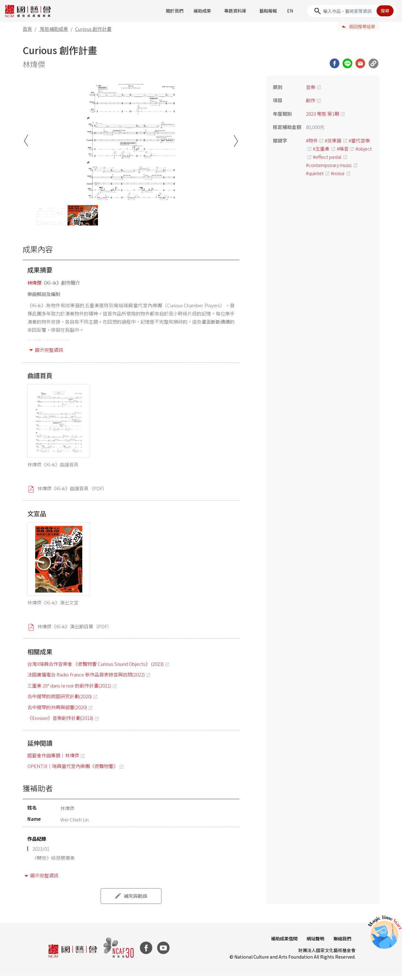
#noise (338, 173)
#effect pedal (327, 157)
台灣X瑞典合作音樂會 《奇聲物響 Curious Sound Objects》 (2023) (95, 668)
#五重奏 (321, 149)
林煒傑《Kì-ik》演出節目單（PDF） (75, 630)
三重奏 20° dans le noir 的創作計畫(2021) (69, 690)
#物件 (312, 140)
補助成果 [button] (202, 11)
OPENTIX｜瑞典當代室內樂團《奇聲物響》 (73, 770)
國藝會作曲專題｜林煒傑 (53, 759)
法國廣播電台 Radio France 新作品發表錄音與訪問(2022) (86, 679)
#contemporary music (329, 165)
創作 (311, 100)
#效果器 (333, 140)
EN (290, 11)
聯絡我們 (342, 943)
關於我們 (175, 11)
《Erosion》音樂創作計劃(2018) (60, 722)
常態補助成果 (54, 29)
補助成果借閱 (282, 943)
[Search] (352, 11)
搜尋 (385, 11)
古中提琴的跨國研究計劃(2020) (60, 700)
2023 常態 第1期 (323, 114)
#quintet (315, 173)
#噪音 (343, 149)
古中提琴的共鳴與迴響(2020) (57, 711)
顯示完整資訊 (49, 350)
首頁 (27, 29)
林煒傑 (34, 283)
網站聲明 (314, 943)
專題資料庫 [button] (235, 11)
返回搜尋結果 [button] (362, 26)
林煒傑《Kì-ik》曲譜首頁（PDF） (72, 490)
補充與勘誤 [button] (136, 900)
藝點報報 (268, 11)
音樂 (311, 87)
